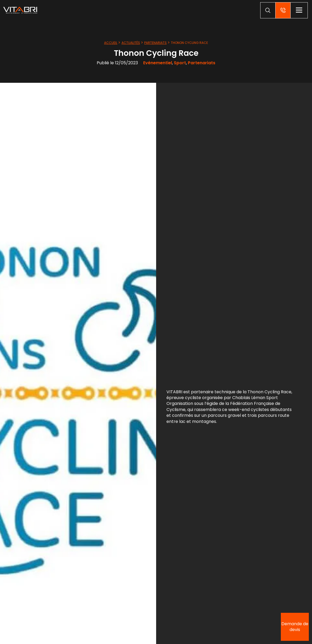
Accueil (111, 43)
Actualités (131, 43)
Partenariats (155, 43)
